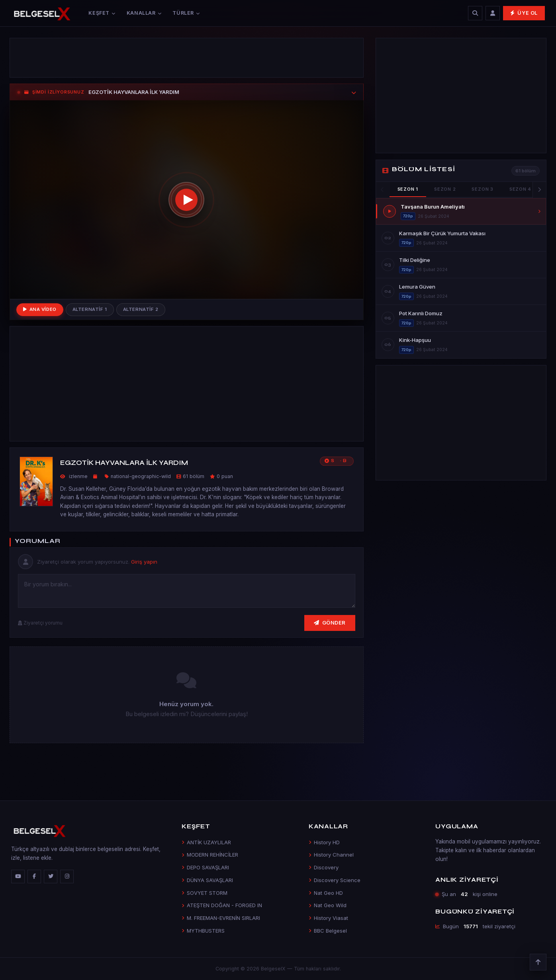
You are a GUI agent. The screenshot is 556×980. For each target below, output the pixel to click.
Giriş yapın (144, 562)
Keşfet (102, 13)
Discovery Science (335, 880)
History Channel (331, 855)
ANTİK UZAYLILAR (206, 842)
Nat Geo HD (326, 893)
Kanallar (144, 13)
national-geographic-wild (141, 476)
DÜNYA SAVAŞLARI (207, 880)
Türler (186, 13)
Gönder (330, 623)
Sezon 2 (445, 189)
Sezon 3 (482, 189)
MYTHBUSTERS (203, 931)
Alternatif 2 (141, 309)
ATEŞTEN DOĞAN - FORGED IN (222, 905)
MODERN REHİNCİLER (210, 855)
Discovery (324, 867)
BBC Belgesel (328, 931)
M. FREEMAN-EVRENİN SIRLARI (221, 918)
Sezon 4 (520, 189)
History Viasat (328, 918)
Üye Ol (524, 13)
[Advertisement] (187, 58)
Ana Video (40, 309)
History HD (324, 842)
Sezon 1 (408, 189)
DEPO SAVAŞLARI (205, 867)
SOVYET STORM (205, 893)
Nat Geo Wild (328, 905)
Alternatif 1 (90, 309)
